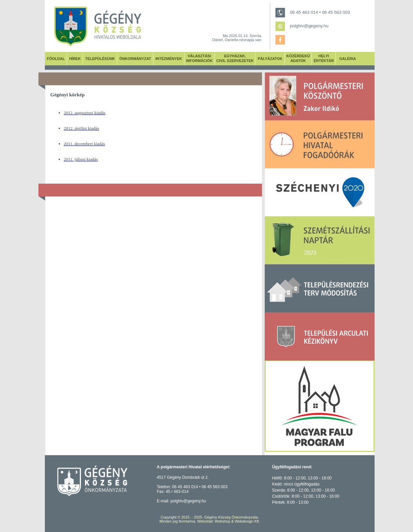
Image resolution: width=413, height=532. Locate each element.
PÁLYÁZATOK (270, 59)
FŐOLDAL (56, 59)
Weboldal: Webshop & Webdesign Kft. (229, 521)
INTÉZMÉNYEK (169, 59)
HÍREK (75, 59)
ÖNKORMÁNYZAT (135, 59)
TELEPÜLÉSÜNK (100, 59)
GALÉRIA (348, 59)
